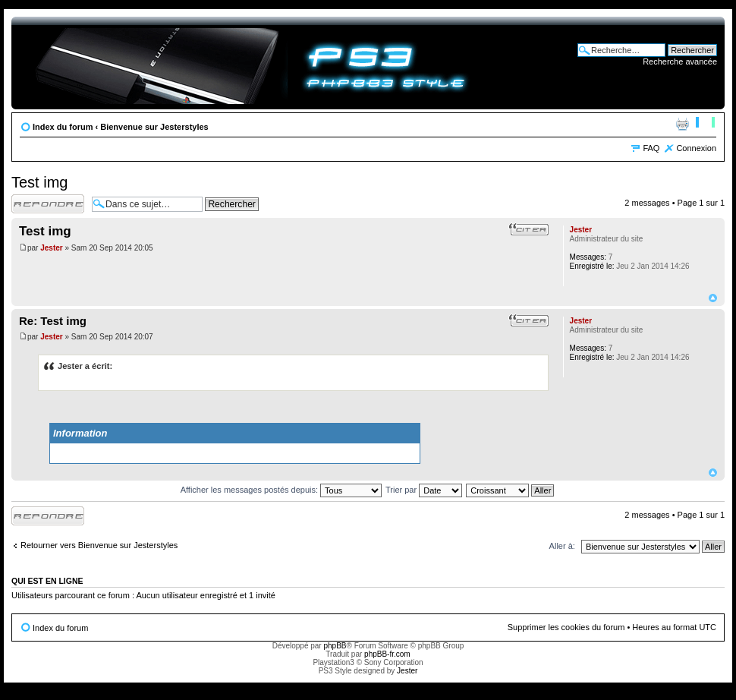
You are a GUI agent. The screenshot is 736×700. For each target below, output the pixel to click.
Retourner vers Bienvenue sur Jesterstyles (99, 545)
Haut (713, 298)
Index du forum (63, 127)
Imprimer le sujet (682, 124)
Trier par (424, 490)
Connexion (696, 148)
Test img (39, 182)
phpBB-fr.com (387, 654)
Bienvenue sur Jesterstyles (154, 127)
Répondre (48, 204)
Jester (51, 248)
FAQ (651, 148)
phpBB (335, 646)
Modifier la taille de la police (705, 124)
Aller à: (562, 546)
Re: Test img (53, 321)
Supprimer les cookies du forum (566, 627)
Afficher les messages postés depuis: (281, 490)
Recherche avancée (680, 61)
